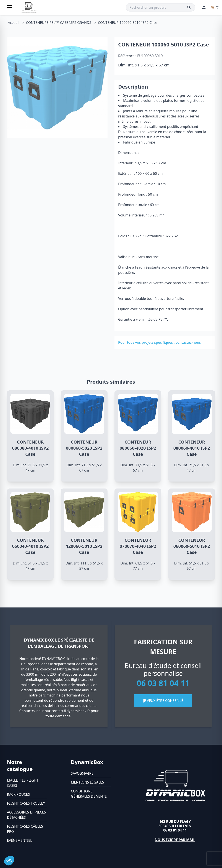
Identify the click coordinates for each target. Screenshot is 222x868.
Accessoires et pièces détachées (26, 815)
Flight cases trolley (26, 803)
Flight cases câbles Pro (25, 829)
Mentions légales (87, 782)
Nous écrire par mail (175, 840)
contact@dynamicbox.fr (71, 711)
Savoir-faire (82, 773)
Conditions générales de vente (89, 794)
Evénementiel (20, 840)
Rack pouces (18, 794)
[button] (9, 861)
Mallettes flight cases (23, 783)
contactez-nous (188, 342)
